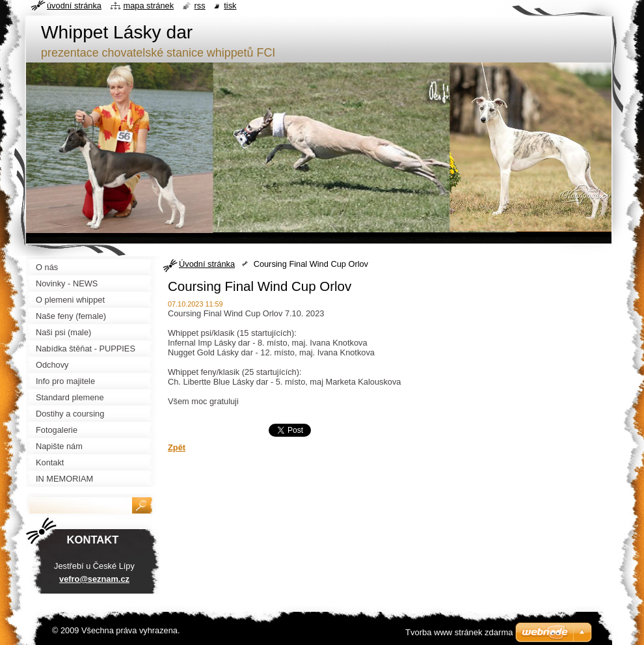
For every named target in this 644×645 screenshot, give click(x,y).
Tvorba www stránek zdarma (459, 632)
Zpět (177, 447)
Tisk (230, 6)
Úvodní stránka (207, 264)
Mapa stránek (149, 6)
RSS (200, 6)
